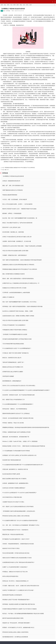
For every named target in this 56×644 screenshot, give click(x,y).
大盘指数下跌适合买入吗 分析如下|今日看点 (13, 502)
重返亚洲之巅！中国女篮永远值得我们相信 (13, 534)
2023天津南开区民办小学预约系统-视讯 (12, 497)
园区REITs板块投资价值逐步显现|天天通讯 (13, 618)
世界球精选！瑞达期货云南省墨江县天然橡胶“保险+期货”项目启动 (19, 604)
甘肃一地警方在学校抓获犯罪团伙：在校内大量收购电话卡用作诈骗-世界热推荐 (22, 260)
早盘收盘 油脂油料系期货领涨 (10, 195)
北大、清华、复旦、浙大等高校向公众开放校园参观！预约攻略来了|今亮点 (21, 525)
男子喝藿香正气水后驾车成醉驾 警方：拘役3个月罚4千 (16, 539)
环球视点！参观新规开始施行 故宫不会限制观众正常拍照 (16, 432)
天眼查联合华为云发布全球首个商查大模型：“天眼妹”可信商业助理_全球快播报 (22, 246)
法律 (30, 5)
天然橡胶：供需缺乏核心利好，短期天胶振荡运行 (15, 255)
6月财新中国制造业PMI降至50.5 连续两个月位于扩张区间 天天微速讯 (20, 609)
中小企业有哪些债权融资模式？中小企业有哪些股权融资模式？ (18, 404)
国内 (18, 5)
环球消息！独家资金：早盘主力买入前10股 (13, 423)
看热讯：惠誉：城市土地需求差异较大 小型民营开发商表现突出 (18, 279)
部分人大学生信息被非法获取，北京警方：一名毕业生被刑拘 (17, 204)
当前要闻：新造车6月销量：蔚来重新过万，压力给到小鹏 (17, 241)
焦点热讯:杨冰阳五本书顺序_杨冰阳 (11, 474)
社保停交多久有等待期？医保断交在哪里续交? (14, 488)
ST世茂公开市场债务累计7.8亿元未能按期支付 (14, 325)
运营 (2, 11)
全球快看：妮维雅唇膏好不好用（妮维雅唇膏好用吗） (16, 483)
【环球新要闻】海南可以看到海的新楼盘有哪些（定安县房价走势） (19, 511)
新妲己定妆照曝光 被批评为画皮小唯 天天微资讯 (14, 479)
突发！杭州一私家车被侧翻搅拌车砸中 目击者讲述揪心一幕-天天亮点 (19, 302)
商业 (21, 5)
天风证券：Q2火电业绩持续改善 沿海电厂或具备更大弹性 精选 (18, 418)
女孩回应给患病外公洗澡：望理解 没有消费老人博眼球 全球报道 (18, 316)
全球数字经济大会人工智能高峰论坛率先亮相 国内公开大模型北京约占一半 (21, 283)
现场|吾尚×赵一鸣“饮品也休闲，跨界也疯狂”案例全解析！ (17, 623)
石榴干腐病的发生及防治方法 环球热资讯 (13, 190)
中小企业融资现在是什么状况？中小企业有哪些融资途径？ (17, 348)
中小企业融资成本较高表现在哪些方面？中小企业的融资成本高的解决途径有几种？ (23, 465)
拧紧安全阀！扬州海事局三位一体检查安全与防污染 (15, 469)
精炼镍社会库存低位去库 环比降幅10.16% (13, 367)
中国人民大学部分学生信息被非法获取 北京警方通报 (15, 251)
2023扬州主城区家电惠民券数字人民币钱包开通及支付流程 (17, 339)
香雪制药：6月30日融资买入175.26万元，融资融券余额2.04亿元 (18, 628)
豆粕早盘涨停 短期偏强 (8, 376)
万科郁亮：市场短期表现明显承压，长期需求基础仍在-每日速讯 (18, 544)
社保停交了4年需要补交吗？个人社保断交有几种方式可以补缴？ (18, 590)
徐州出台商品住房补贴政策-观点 (10, 576)
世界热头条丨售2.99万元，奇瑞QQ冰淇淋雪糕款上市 (15, 581)
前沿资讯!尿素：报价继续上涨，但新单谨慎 (13, 232)
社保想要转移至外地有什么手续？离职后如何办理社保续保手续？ (19, 562)
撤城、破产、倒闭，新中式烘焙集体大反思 (13, 186)
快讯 (27, 5)
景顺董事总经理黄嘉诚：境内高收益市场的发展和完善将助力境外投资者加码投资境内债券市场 (26, 427)
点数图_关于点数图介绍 (8, 297)
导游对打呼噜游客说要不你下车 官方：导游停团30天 (15, 530)
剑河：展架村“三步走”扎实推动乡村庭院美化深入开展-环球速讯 (18, 507)
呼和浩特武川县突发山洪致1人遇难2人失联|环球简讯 (15, 632)
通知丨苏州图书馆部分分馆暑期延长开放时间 (14, 274)
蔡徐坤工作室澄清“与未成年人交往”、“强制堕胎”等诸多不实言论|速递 (19, 209)
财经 (15, 5)
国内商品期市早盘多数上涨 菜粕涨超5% (12, 595)
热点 (5, 5)
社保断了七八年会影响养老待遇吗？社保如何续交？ (15, 567)
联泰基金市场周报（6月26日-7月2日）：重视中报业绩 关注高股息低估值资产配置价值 (24, 446)
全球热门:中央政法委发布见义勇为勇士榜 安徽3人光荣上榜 (17, 237)
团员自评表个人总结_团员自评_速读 (11, 227)
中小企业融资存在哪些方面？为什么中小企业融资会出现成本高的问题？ (20, 520)
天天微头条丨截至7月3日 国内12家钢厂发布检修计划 (15, 353)
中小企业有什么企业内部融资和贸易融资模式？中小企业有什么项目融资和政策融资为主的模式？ (26, 390)
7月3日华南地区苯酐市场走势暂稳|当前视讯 (13, 344)
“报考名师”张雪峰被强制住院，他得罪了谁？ (13, 362)
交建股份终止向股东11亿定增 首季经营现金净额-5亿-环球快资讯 (18, 265)
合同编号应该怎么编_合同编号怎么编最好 (13, 372)
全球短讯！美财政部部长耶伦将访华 (11, 181)
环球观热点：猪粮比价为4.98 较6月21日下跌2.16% (15, 572)
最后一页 (7, 170)
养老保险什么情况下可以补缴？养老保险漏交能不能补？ (16, 600)
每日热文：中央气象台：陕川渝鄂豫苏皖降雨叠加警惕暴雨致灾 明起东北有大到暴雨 (23, 614)
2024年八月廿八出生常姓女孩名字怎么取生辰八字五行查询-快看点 (19, 386)
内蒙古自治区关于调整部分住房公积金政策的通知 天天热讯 (17, 558)
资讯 (8, 5)
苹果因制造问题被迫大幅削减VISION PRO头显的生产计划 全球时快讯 (20, 168)
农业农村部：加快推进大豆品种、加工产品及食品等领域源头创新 (19, 395)
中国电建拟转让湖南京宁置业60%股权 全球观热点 (15, 330)
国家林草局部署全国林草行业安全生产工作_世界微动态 (16, 413)
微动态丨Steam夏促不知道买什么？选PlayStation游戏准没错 (17, 223)
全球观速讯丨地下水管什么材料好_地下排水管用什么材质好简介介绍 (19, 455)
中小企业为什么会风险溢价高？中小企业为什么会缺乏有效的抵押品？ (20, 493)
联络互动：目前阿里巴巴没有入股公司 (12, 358)
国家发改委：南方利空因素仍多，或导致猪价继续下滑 (16, 437)
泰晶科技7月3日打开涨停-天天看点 (11, 548)
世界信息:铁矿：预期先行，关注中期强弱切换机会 (15, 409)
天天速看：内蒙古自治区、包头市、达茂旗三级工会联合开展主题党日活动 (21, 586)
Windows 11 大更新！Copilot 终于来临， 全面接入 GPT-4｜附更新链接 (20, 441)
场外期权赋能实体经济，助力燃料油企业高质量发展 (15, 637)
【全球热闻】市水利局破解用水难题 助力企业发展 (15, 334)
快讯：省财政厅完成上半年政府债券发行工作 (14, 400)
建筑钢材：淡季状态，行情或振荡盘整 (12, 213)
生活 (24, 5)
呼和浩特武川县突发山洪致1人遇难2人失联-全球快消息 (16, 516)
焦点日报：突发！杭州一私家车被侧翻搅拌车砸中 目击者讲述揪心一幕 (20, 218)
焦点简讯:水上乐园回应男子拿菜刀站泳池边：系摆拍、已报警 (18, 311)
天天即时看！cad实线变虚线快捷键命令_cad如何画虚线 (16, 293)
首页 (2, 5)
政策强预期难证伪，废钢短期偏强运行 (12, 381)
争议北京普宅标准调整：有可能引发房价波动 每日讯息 (16, 553)
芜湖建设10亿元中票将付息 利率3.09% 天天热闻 (14, 288)
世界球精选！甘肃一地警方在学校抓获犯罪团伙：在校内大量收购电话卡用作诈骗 (22, 306)
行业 (11, 5)
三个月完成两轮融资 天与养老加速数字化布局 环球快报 (16, 451)
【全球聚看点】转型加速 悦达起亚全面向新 (13, 176)
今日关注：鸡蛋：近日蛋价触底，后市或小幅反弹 (15, 199)
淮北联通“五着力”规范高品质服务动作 (12, 460)
